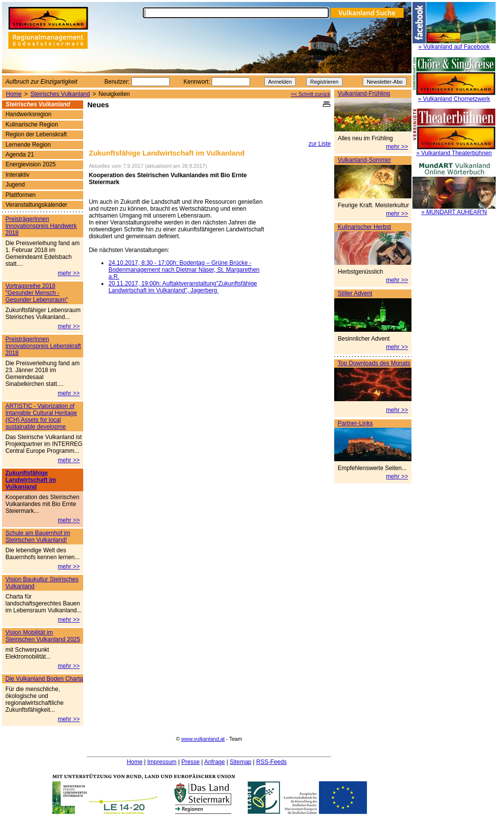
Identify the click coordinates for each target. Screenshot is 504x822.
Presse (190, 762)
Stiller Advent (355, 293)
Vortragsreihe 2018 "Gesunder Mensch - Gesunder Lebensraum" (37, 293)
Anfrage (215, 762)
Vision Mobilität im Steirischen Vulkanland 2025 (43, 636)
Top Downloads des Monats (374, 363)
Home (14, 94)
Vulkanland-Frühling (364, 94)
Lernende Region (28, 145)
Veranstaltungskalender (36, 205)
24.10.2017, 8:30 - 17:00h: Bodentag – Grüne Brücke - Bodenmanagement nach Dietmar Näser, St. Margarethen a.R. (184, 270)
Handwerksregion (28, 114)
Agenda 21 (20, 155)
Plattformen (20, 195)
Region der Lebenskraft (36, 134)
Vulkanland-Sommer (364, 160)
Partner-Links (355, 423)
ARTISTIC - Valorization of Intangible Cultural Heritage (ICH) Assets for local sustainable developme (41, 416)
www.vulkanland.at (203, 739)
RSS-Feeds (272, 762)
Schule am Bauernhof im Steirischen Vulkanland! (38, 537)
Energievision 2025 (31, 164)
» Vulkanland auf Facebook (454, 47)
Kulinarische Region (32, 125)
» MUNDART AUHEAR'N (454, 212)
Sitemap (241, 762)
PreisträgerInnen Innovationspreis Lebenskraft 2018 (43, 346)
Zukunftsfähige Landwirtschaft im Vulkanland (31, 480)
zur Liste (320, 144)
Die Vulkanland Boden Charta (44, 679)
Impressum (162, 762)
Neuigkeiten (114, 94)
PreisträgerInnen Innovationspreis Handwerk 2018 (41, 226)
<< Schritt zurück (311, 94)
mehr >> (397, 147)
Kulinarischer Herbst (364, 227)
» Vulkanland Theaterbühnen (454, 153)
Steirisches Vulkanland (60, 94)
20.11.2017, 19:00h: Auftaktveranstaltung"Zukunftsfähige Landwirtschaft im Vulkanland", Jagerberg (183, 287)
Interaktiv (17, 175)
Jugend (15, 185)
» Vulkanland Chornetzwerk (454, 99)
